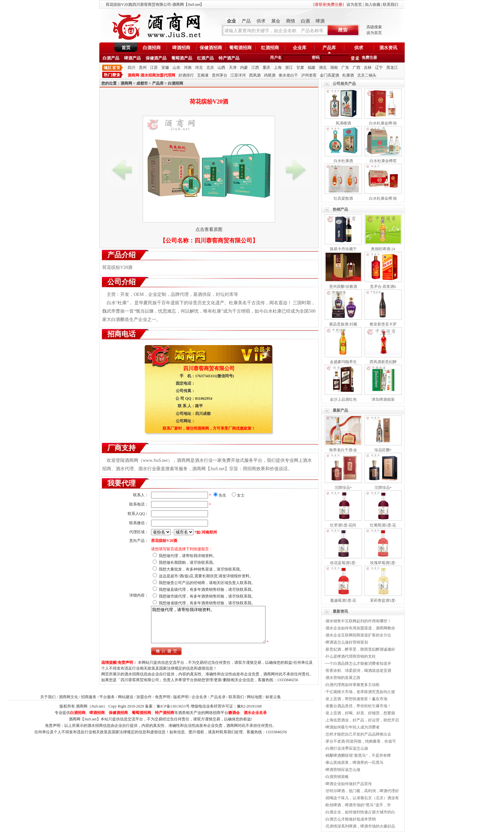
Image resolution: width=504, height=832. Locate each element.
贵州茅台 (220, 75)
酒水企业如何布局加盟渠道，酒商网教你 (360, 628)
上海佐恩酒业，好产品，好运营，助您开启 (362, 720)
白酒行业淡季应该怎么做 (347, 748)
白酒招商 (152, 48)
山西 (221, 68)
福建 (311, 68)
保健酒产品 (156, 58)
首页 (126, 48)
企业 (231, 21)
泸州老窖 (309, 75)
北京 (210, 68)
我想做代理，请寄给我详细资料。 (188, 556)
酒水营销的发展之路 (343, 678)
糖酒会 (234, 713)
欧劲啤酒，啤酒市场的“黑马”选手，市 (358, 805)
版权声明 (181, 697)
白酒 (305, 21)
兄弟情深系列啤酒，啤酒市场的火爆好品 (360, 826)
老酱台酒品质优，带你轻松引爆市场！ (358, 706)
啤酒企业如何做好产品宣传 (349, 784)
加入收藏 (373, 5)
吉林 (368, 68)
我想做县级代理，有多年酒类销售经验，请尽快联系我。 (207, 590)
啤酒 (320, 21)
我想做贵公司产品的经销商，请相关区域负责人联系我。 (207, 583)
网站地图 (255, 697)
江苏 (154, 68)
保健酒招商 (211, 48)
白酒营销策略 (337, 777)
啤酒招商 (181, 48)
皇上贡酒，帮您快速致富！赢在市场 (356, 699)
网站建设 (126, 697)
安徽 (165, 68)
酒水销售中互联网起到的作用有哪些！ (358, 621)
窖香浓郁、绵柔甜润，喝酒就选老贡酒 (358, 671)
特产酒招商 (165, 713)
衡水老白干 (288, 75)
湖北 (323, 68)
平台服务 (107, 697)
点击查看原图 (209, 229)
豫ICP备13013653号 (173, 706)
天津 (233, 68)
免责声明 (163, 697)
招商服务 (89, 697)
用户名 (276, 58)
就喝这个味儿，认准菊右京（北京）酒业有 (362, 798)
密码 (316, 58)
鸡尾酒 (270, 75)
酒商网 (126, 83)
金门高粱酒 (329, 75)
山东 (176, 68)
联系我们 (391, 5)
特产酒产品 (229, 58)
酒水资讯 (388, 48)
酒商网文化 (68, 697)
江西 (255, 68)
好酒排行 (186, 75)
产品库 (329, 48)
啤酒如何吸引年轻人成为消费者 (353, 727)
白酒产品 (111, 58)
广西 (356, 68)
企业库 (300, 48)
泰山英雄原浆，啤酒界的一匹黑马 (355, 763)
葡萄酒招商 (240, 48)
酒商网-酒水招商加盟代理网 (151, 75)
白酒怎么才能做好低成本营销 (351, 819)
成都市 (142, 83)
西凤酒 (255, 75)
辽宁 (379, 68)
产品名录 (218, 697)
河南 (188, 68)
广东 (345, 68)
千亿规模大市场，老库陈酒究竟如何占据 (360, 692)
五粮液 (203, 75)
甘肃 (300, 68)
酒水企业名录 (255, 713)
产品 (246, 21)
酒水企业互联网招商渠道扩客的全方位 (358, 635)
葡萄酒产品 (182, 58)
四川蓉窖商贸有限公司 (223, 241)
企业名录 (199, 697)
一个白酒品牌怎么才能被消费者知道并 (358, 663)
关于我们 (48, 697)
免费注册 (369, 58)
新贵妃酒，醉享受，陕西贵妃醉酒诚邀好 (360, 649)
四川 (131, 68)
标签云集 (273, 697)
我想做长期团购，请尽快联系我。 (188, 562)
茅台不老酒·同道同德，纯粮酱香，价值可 (361, 741)
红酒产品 (205, 58)
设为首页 (354, 5)
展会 (276, 21)
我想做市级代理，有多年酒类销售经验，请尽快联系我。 (207, 596)
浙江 (289, 68)
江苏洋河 (238, 75)
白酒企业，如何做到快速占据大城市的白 (360, 812)
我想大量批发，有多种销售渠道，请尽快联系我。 (201, 569)
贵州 (143, 68)
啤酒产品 (132, 58)
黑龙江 (392, 68)
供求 (261, 21)
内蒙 (244, 68)
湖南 (334, 68)
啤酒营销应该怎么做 (343, 770)
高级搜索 (374, 27)
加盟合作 (144, 697)
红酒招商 (270, 48)
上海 (278, 68)
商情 (291, 21)
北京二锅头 (367, 75)
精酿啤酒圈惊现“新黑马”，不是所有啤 (358, 755)
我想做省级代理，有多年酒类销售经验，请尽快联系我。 (207, 603)
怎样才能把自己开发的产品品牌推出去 (358, 734)
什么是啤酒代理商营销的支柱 (351, 656)
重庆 (266, 68)
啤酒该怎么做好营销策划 (347, 642)
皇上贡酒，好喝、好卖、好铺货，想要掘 (360, 713)
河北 (199, 68)
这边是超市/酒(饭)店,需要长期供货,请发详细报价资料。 (206, 576)
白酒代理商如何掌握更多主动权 (353, 685)
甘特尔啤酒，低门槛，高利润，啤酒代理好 (362, 791)
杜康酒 (348, 75)
